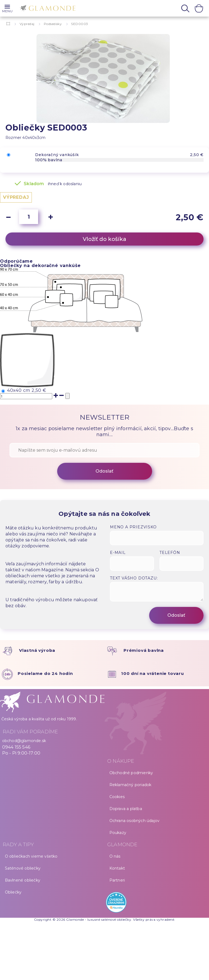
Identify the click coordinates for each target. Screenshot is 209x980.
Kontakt (117, 868)
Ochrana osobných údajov (135, 821)
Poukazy (118, 833)
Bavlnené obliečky (23, 880)
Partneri (117, 880)
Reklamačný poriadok (130, 785)
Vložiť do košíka (104, 239)
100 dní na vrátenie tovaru (153, 673)
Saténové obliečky (23, 868)
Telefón (170, 553)
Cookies (117, 797)
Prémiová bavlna (144, 650)
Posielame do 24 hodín (45, 673)
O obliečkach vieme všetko (31, 856)
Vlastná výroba (37, 650)
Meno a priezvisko (133, 527)
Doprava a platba (126, 809)
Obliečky (13, 892)
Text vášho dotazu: (134, 578)
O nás (115, 856)
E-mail (118, 553)
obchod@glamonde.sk (24, 741)
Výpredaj (27, 24)
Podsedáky (53, 24)
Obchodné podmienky (131, 773)
